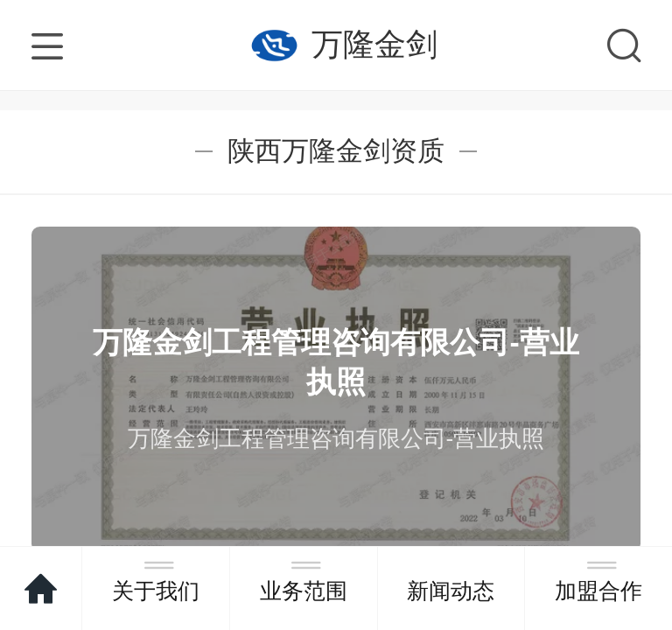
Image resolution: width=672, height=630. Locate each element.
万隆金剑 (374, 44)
